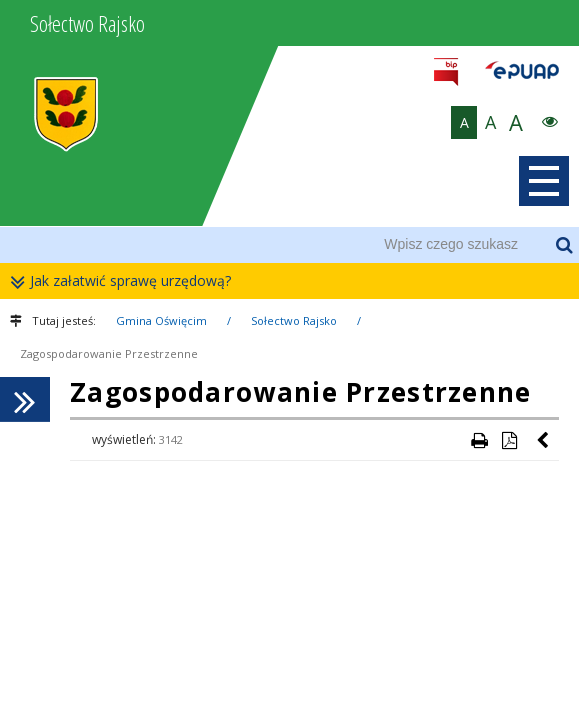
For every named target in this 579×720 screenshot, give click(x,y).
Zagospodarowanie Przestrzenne (109, 353)
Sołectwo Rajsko (294, 320)
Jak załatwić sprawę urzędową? (125, 281)
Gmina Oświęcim (161, 320)
